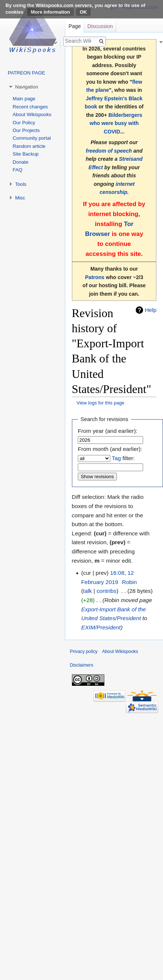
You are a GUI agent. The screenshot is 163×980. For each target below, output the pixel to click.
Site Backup (25, 154)
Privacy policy (84, 651)
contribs (107, 591)
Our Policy (24, 123)
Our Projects (26, 130)
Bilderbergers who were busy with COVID (116, 123)
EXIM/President (101, 627)
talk (87, 591)
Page (75, 26)
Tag (116, 458)
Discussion (100, 26)
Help (151, 310)
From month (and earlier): (110, 449)
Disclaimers (81, 665)
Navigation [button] (27, 87)
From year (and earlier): (108, 431)
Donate (20, 162)
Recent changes (30, 107)
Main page (24, 99)
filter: (123, 458)
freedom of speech (109, 151)
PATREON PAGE (26, 73)
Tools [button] (21, 184)
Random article (29, 146)
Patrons (95, 277)
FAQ (17, 170)
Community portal (32, 138)
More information (51, 12)
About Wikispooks (32, 114)
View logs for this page (101, 403)
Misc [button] (20, 198)
